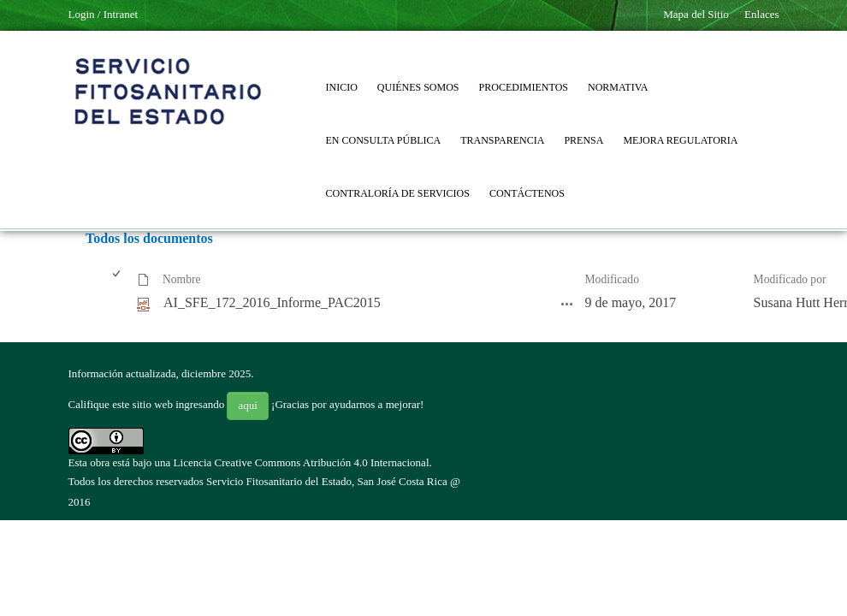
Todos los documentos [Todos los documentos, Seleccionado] (149, 238)
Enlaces (761, 14)
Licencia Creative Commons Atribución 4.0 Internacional (302, 462)
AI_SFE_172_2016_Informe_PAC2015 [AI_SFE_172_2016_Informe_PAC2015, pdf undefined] (272, 302)
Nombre (182, 279)
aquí (247, 405)
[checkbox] (118, 280)
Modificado (612, 279)
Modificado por (790, 279)
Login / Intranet (104, 14)
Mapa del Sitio (696, 14)
